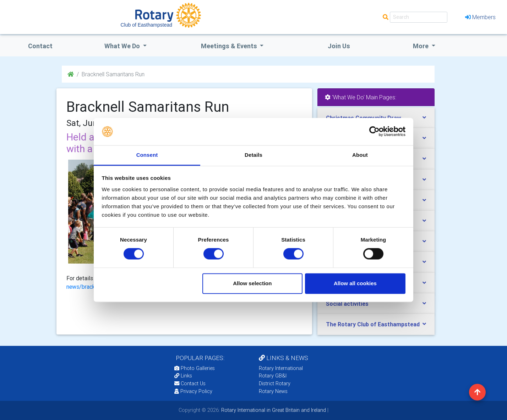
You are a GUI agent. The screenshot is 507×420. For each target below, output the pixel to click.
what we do (123, 46)
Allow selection (252, 283)
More (421, 46)
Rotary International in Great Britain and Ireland (273, 410)
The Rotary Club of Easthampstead (373, 324)
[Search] (419, 17)
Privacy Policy (193, 391)
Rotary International (281, 368)
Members (480, 17)
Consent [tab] (147, 155)
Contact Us (190, 383)
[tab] (376, 304)
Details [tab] (253, 155)
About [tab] (360, 155)
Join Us (339, 46)
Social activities (347, 304)
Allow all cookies (355, 283)
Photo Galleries (195, 368)
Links (183, 376)
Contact (40, 46)
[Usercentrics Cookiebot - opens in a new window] (374, 132)
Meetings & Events (230, 46)
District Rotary (275, 383)
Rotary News (273, 391)
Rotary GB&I (273, 376)
